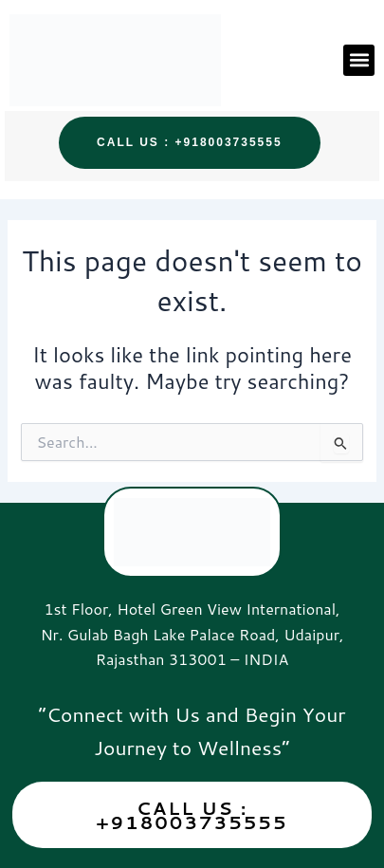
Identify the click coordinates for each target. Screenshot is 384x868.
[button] (359, 60)
